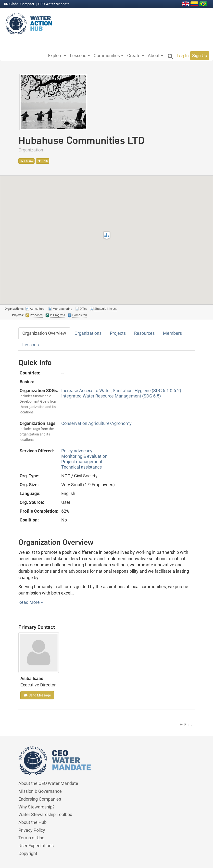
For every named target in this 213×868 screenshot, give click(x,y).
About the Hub (32, 822)
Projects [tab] (118, 333)
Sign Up (200, 56)
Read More (31, 602)
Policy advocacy (77, 451)
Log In (183, 56)
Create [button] (136, 56)
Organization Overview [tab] (44, 333)
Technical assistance (82, 467)
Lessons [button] (80, 56)
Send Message (37, 695)
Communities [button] (108, 56)
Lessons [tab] (31, 345)
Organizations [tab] (88, 333)
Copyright (28, 853)
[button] (107, 236)
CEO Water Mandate (54, 4)
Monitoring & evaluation (84, 456)
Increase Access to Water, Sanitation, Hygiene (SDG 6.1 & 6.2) (121, 391)
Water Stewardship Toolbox (45, 814)
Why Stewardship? (37, 807)
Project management (82, 462)
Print (185, 724)
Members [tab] (172, 333)
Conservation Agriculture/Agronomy (96, 423)
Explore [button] (57, 56)
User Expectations (36, 846)
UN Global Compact (19, 4)
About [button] (155, 56)
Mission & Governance (40, 791)
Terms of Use (31, 838)
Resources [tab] (144, 333)
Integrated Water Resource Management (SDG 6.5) (111, 396)
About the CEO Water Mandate (48, 783)
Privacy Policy (32, 830)
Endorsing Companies (40, 799)
